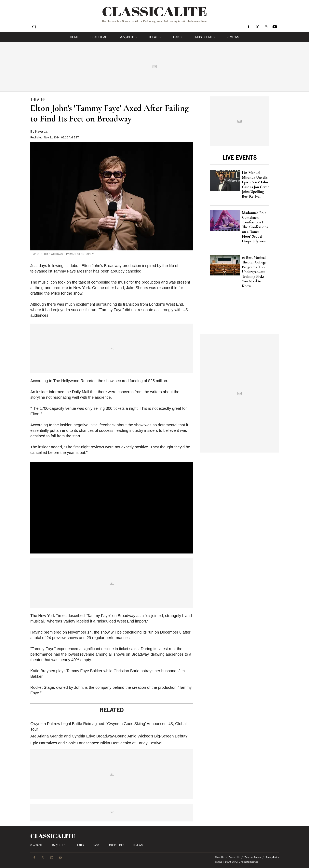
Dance (178, 37)
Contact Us (234, 857)
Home (74, 37)
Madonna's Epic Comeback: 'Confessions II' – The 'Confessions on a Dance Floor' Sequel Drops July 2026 (255, 227)
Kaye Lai (42, 132)
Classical (99, 37)
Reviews (233, 37)
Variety (69, 621)
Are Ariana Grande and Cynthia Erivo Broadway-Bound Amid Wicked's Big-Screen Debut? (109, 736)
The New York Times (48, 616)
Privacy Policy (272, 857)
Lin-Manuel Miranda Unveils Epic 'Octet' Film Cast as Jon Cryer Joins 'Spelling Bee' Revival (255, 185)
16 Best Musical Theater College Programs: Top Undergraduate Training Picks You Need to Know (254, 272)
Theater (155, 37)
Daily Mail (81, 392)
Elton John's (92, 266)
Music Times (205, 37)
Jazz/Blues (128, 37)
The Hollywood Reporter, (75, 381)
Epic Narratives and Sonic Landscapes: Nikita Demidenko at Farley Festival (96, 743)
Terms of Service (253, 857)
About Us (219, 857)
